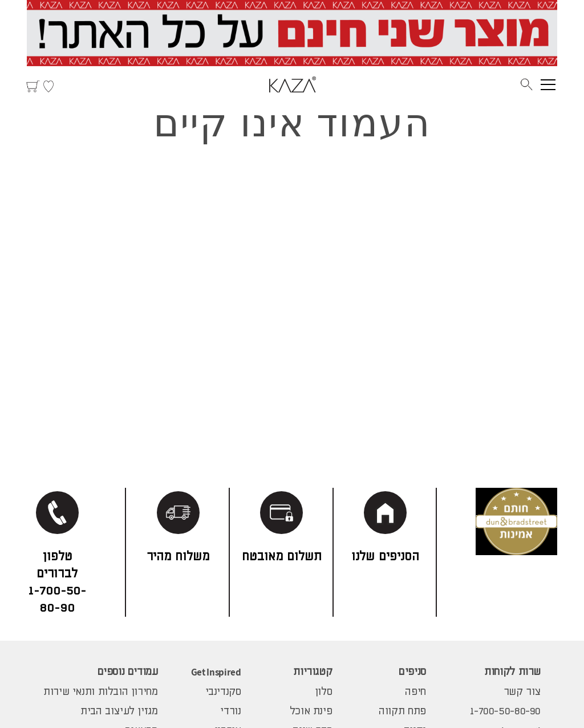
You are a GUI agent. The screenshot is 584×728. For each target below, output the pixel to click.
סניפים (412, 672)
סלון (323, 692)
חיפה (415, 692)
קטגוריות (313, 672)
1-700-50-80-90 (505, 711)
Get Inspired (216, 672)
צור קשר (522, 692)
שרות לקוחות (512, 672)
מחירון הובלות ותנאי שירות (101, 692)
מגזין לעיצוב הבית (119, 711)
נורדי (230, 711)
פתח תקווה (402, 711)
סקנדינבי (223, 692)
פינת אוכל (311, 711)
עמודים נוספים (128, 672)
